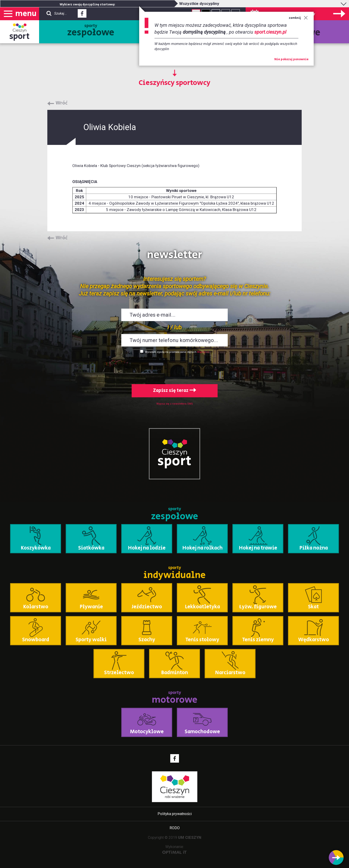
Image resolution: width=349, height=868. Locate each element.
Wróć (62, 103)
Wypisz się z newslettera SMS (175, 404)
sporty (91, 31)
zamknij (298, 18)
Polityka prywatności (175, 814)
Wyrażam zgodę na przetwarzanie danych (171, 352)
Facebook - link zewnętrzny (82, 15)
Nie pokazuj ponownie (291, 60)
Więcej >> (203, 352)
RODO (175, 828)
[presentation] (174, 368)
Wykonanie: (175, 849)
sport (20, 36)
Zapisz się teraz (175, 391)
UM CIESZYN (190, 838)
